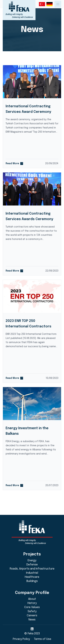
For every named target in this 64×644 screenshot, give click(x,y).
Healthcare (32, 577)
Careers (32, 616)
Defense (32, 565)
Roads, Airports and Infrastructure (32, 569)
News (32, 620)
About (32, 599)
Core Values (32, 607)
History (32, 603)
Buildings (32, 581)
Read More (14, 164)
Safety (32, 611)
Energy (32, 561)
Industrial (32, 573)
